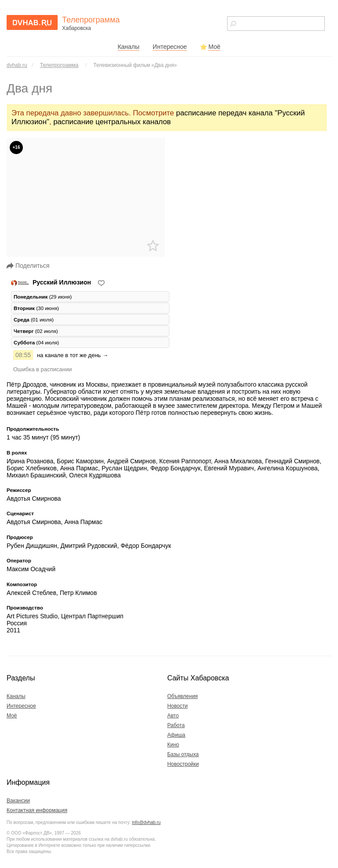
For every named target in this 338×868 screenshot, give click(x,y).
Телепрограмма (59, 65)
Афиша (176, 735)
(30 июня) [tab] (36, 308)
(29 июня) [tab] (43, 297)
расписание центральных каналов (112, 122)
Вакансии (18, 801)
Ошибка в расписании (42, 369)
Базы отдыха (183, 754)
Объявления (182, 696)
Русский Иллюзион (52, 282)
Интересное (170, 47)
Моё (214, 47)
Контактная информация (37, 810)
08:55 (23, 355)
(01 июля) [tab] (34, 319)
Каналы (129, 47)
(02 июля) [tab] (36, 331)
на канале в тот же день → (73, 355)
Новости (177, 706)
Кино (173, 745)
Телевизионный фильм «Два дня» (135, 65)
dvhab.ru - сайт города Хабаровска (32, 22)
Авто (173, 716)
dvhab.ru (17, 65)
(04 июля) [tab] (36, 342)
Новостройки (183, 764)
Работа (176, 725)
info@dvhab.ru (146, 822)
